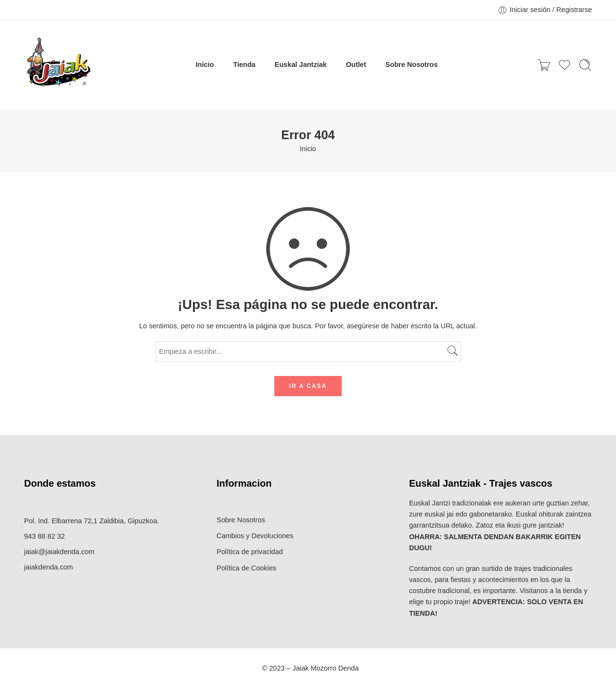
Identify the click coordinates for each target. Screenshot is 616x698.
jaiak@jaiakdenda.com (59, 552)
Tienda (244, 65)
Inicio (205, 65)
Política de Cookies (246, 568)
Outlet (356, 65)
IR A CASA (308, 386)
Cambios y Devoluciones (255, 536)
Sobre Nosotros (412, 65)
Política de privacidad (250, 552)
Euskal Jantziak (301, 65)
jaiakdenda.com (49, 567)
